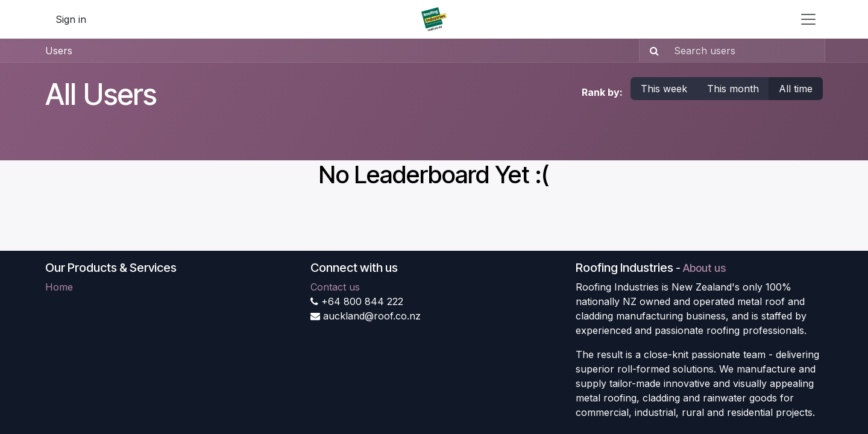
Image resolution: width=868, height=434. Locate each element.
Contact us (335, 287)
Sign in (71, 19)
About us (704, 268)
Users (59, 51)
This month (733, 89)
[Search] (651, 51)
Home (59, 287)
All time (796, 89)
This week (664, 89)
